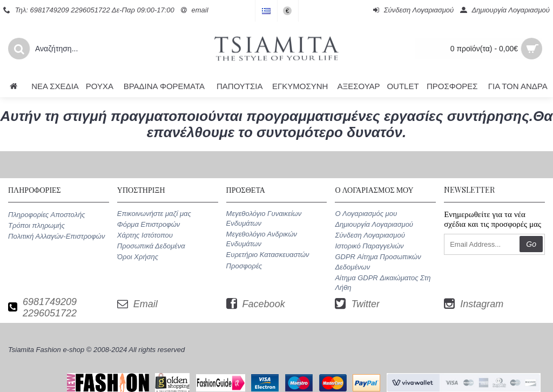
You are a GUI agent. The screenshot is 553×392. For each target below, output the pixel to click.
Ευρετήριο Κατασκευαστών (268, 255)
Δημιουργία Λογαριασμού (374, 224)
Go (531, 244)
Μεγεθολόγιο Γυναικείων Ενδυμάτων (264, 218)
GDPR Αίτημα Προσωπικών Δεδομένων (378, 262)
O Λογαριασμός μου (366, 214)
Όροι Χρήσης (138, 257)
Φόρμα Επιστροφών (149, 224)
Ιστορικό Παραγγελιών (369, 246)
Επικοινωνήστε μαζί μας (154, 214)
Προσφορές (244, 266)
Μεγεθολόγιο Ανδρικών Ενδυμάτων (262, 239)
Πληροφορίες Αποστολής (47, 215)
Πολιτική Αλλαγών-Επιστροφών (56, 236)
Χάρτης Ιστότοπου (145, 235)
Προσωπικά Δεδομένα (151, 246)
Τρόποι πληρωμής (36, 225)
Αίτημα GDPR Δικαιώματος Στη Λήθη (383, 283)
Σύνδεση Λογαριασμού (370, 235)
